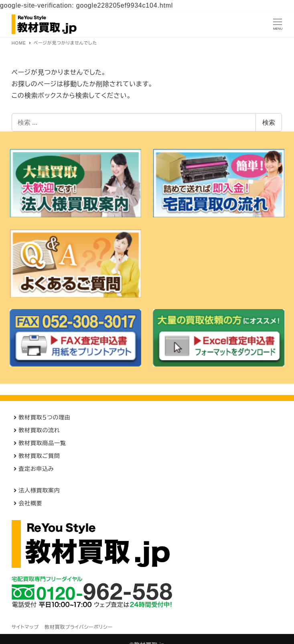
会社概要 (30, 503)
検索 (269, 122)
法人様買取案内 (39, 490)
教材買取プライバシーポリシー (79, 627)
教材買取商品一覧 (42, 443)
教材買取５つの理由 (45, 417)
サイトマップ (25, 627)
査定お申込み (36, 469)
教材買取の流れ (39, 430)
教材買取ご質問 (39, 456)
